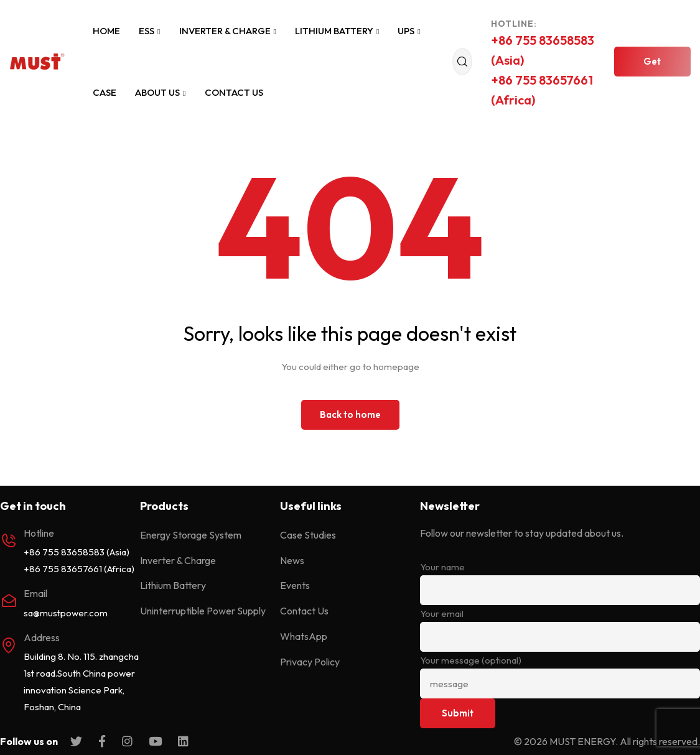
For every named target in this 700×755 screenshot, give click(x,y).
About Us (160, 92)
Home (106, 31)
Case (105, 92)
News (292, 560)
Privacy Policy (310, 662)
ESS (149, 31)
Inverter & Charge (228, 31)
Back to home (350, 415)
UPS (409, 31)
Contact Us (234, 92)
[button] (652, 62)
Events (295, 585)
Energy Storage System (191, 535)
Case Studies (308, 535)
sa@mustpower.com (66, 613)
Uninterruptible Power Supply (203, 611)
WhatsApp (304, 636)
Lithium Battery (337, 31)
